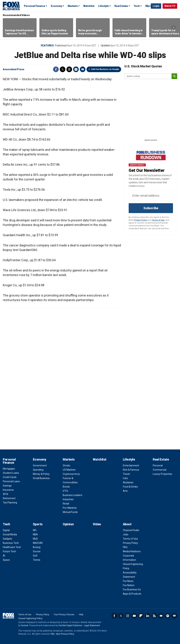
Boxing (37, 547)
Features (47, 46)
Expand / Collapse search (147, 6)
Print (76, 69)
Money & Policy (41, 474)
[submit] (174, 76)
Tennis (37, 560)
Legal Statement (92, 625)
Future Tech (9, 551)
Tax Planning (10, 503)
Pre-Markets (70, 508)
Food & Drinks (130, 487)
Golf (35, 556)
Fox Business (11, 6)
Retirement (9, 498)
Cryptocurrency (71, 474)
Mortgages (9, 469)
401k (6, 494)
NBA (35, 534)
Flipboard (141, 616)
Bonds (66, 487)
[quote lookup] (148, 76)
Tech (137, 6)
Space (6, 560)
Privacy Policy (141, 220)
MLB (35, 539)
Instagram (128, 616)
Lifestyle (104, 6)
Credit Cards (10, 477)
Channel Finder (131, 530)
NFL (35, 530)
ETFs (65, 491)
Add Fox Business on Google (105, 69)
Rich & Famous (131, 470)
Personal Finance (35, 6)
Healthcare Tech (12, 547)
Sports (38, 524)
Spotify (168, 616)
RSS (154, 616)
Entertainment (131, 465)
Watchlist (89, 6)
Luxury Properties (163, 474)
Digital (6, 530)
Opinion (68, 524)
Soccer (37, 551)
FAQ (125, 547)
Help (81, 615)
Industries (68, 499)
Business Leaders (73, 495)
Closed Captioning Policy (30, 618)
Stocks (67, 465)
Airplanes (128, 482)
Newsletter (161, 616)
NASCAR (38, 543)
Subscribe (151, 208)
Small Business (41, 478)
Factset (25, 625)
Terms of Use (158, 220)
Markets (73, 6)
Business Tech (11, 543)
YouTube (134, 616)
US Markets (69, 470)
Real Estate (121, 6)
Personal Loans (11, 481)
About (127, 524)
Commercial (160, 470)
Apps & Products (132, 594)
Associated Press (14, 69)
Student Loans (11, 473)
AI (4, 556)
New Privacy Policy (65, 634)
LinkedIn (148, 616)
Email (83, 69)
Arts (125, 491)
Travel (126, 474)
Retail (66, 504)
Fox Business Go (132, 589)
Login (156, 6)
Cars (125, 478)
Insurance (8, 490)
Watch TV (170, 6)
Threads (69, 69)
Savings (7, 486)
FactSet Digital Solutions (70, 625)
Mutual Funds (70, 512)
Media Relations (132, 551)
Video (97, 524)
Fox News (128, 581)
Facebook (56, 69)
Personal (158, 465)
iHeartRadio (174, 616)
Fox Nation (129, 585)
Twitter (63, 69)
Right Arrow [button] (173, 28)
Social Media (10, 534)
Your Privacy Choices (64, 615)
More (149, 6)
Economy (56, 6)
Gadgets (7, 539)
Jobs (126, 534)
